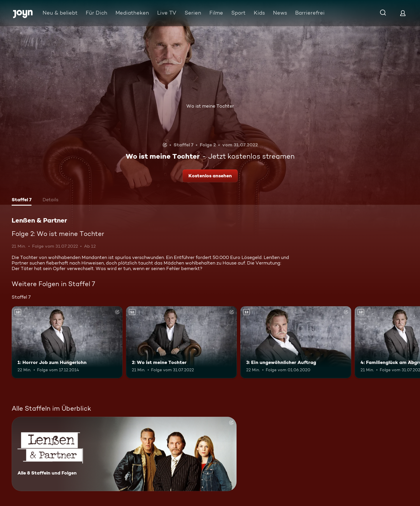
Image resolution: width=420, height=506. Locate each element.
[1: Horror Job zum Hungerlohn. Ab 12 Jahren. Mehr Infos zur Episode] (67, 342)
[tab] (22, 200)
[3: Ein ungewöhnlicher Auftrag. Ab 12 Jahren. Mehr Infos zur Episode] (296, 342)
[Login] (403, 13)
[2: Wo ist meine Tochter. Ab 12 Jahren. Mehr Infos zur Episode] (181, 342)
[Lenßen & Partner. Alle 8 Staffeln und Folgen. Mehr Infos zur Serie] (124, 454)
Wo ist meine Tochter (210, 106)
